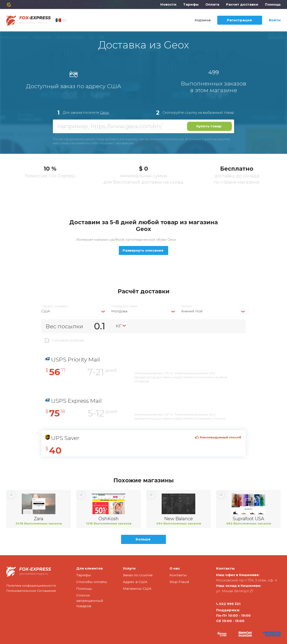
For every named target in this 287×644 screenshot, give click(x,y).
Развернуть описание (143, 250)
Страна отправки (54, 306)
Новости (168, 4)
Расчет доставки (242, 4)
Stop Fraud (179, 582)
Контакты (178, 575)
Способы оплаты (92, 582)
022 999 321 (228, 604)
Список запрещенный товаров (90, 601)
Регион (187, 306)
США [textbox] (46, 311)
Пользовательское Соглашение (31, 591)
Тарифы (191, 4)
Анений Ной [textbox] (192, 311)
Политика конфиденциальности (31, 585)
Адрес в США (135, 582)
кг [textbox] (119, 325)
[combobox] (74, 311)
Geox (105, 112)
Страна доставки (124, 306)
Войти (275, 20)
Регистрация (239, 20)
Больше (143, 539)
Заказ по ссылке (138, 575)
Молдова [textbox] (119, 311)
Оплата (212, 4)
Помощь (273, 4)
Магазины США (137, 589)
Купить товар (209, 126)
